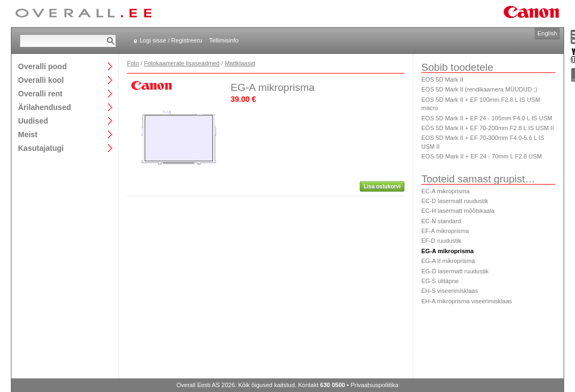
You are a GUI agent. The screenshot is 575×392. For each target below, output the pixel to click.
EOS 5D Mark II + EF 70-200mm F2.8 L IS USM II (488, 128)
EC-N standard (441, 221)
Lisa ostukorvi (382, 186)
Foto (133, 63)
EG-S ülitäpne (440, 281)
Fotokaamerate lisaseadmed (182, 63)
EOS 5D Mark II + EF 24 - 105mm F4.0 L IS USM (487, 118)
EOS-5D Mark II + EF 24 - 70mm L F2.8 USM (482, 156)
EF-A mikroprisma (445, 231)
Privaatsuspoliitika (374, 385)
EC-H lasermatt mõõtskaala (458, 211)
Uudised (33, 121)
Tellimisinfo (224, 40)
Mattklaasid (240, 63)
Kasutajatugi (41, 148)
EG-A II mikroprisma (448, 261)
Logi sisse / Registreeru (171, 40)
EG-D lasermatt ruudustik (455, 271)
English (547, 33)
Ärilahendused (44, 107)
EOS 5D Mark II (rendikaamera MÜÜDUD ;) (479, 89)
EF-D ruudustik (441, 241)
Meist (28, 134)
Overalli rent (40, 93)
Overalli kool (41, 80)
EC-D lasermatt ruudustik (455, 201)
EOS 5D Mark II (442, 79)
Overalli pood (42, 66)
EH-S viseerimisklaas (450, 291)
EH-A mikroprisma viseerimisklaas (467, 301)
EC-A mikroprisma (446, 191)
